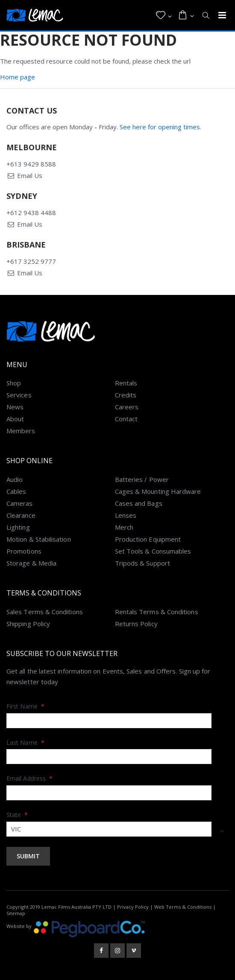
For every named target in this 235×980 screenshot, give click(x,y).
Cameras (20, 503)
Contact (126, 419)
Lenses (126, 515)
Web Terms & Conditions (183, 907)
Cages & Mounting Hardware (158, 491)
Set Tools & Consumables (153, 551)
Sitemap (16, 913)
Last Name (25, 742)
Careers (127, 407)
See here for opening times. (160, 127)
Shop (14, 383)
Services (19, 395)
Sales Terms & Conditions (45, 612)
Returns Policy (136, 624)
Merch (124, 527)
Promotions (24, 551)
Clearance (21, 515)
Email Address (29, 778)
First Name (25, 706)
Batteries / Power (142, 479)
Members (21, 431)
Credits (126, 395)
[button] (164, 15)
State (17, 815)
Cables (16, 491)
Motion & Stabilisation (39, 539)
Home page (18, 77)
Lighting (18, 527)
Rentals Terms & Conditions (157, 612)
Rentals (126, 383)
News (15, 407)
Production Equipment (148, 539)
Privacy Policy (133, 907)
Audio (15, 479)
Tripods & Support (142, 563)
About (15, 419)
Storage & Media (31, 563)
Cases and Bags (139, 503)
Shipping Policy (28, 624)
